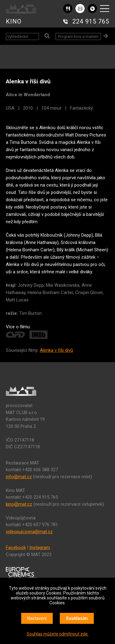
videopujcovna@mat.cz (29, 532)
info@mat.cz (19, 477)
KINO (14, 21)
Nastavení (37, 618)
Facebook (16, 548)
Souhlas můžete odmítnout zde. (58, 634)
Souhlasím (77, 618)
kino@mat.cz (19, 504)
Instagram (40, 548)
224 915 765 (91, 21)
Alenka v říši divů (56, 350)
